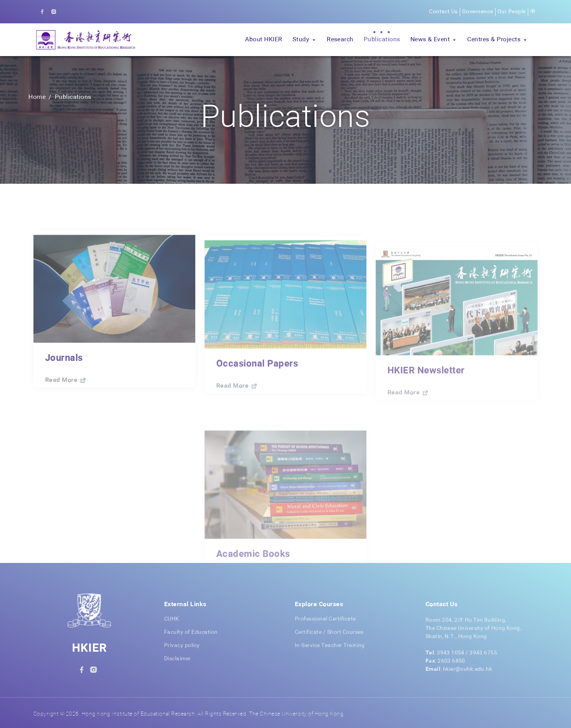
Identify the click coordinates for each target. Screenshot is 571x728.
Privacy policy (182, 645)
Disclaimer (178, 659)
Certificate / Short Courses (329, 632)
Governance (478, 12)
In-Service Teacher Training (330, 645)
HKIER (89, 649)
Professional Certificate (325, 619)
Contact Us (443, 12)
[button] (305, 40)
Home (37, 97)
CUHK (172, 619)
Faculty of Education (191, 632)
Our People (512, 12)
